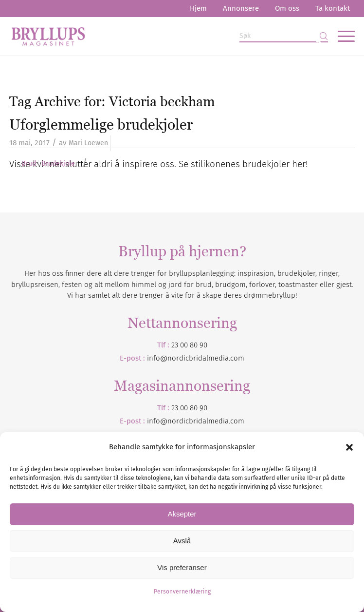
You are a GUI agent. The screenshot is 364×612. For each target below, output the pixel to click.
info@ (157, 421)
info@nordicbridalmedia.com (196, 358)
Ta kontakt (333, 8)
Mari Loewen (88, 143)
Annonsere (241, 8)
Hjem (198, 8)
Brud (29, 164)
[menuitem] (198, 9)
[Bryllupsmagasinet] (147, 36)
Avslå (182, 541)
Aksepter (182, 514)
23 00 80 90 (189, 345)
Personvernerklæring (182, 592)
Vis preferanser (182, 567)
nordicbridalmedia (198, 421)
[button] (349, 447)
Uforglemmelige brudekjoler (101, 124)
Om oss (287, 8)
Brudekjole (58, 164)
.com (237, 421)
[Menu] (341, 36)
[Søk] (284, 36)
